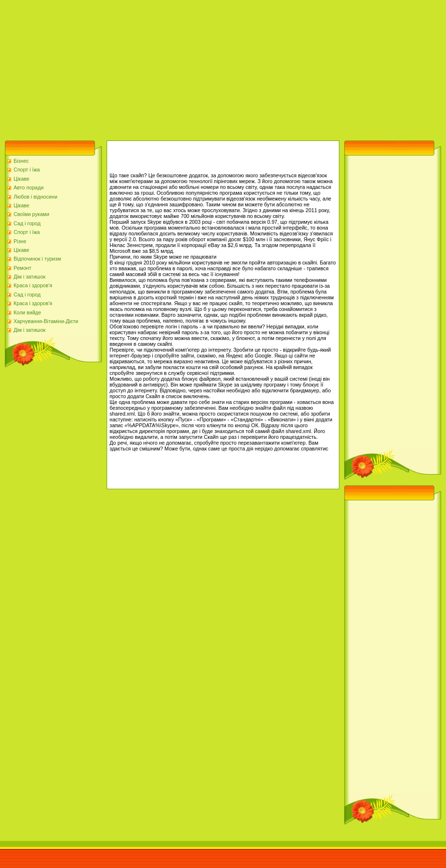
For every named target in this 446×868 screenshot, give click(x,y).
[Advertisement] (172, 68)
